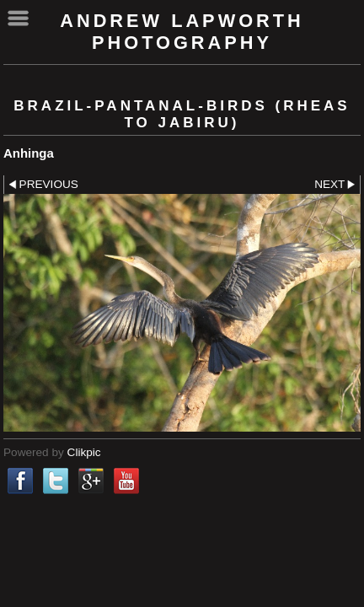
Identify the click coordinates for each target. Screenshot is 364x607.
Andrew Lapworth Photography (182, 32)
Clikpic (84, 452)
